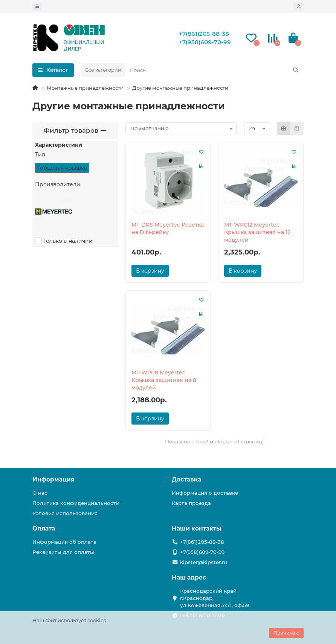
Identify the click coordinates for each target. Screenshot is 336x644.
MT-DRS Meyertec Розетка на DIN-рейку (168, 228)
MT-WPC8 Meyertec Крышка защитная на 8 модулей (164, 380)
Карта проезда (191, 503)
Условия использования (65, 513)
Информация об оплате (64, 542)
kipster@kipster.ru (204, 562)
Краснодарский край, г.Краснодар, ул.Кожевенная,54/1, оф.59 (215, 598)
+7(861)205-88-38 (204, 34)
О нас (40, 493)
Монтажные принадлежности (85, 88)
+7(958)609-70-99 (205, 42)
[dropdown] (37, 6)
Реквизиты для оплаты (63, 552)
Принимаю (286, 633)
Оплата (44, 528)
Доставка (186, 479)
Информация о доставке (205, 493)
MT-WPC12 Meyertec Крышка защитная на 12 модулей (257, 232)
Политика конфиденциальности (76, 503)
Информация (53, 479)
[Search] (214, 70)
